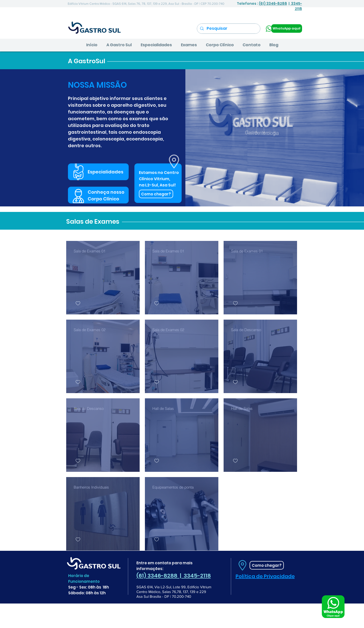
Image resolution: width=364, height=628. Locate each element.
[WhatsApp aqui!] (287, 28)
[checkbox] (78, 304)
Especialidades (106, 172)
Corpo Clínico (103, 199)
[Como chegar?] (156, 194)
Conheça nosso (106, 192)
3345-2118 (296, 6)
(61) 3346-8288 (273, 3)
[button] (119, 45)
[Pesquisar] (228, 29)
